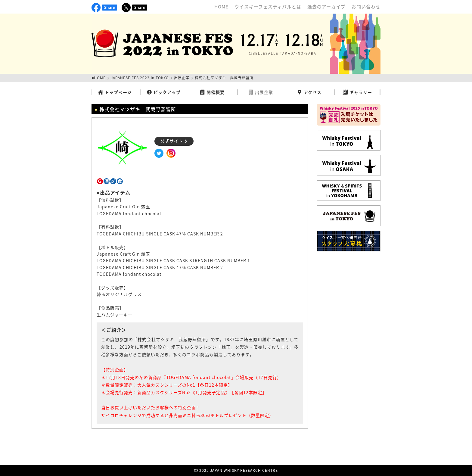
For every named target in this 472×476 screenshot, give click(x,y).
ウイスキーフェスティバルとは (268, 7)
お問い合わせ (366, 7)
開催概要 (212, 92)
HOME (221, 7)
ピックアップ (164, 92)
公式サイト (174, 141)
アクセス (309, 92)
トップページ (115, 92)
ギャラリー (357, 92)
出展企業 (182, 78)
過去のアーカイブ (326, 7)
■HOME (99, 78)
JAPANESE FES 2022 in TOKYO (140, 78)
